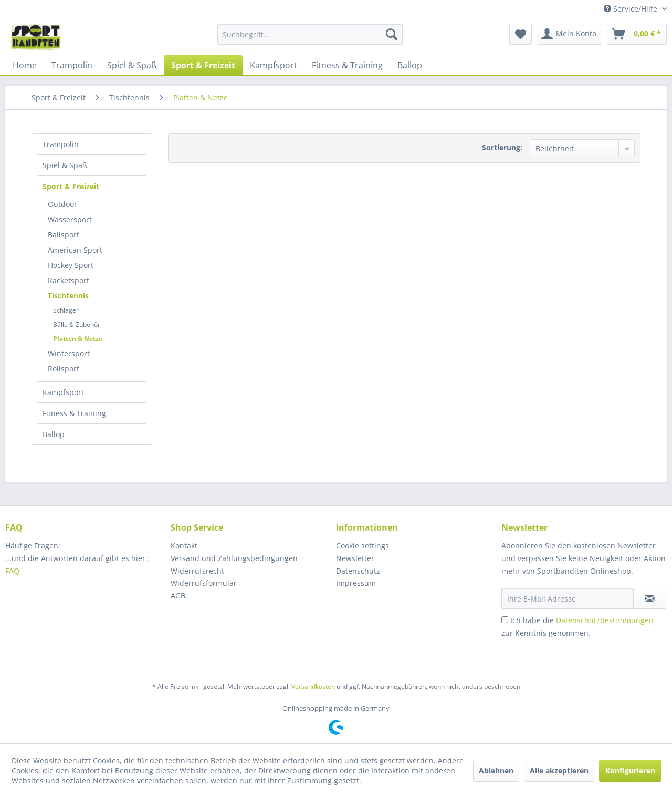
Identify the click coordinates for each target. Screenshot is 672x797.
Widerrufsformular (204, 583)
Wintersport (69, 353)
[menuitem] (310, 34)
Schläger (66, 310)
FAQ (13, 571)
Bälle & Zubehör (77, 324)
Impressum (356, 583)
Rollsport (64, 369)
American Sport (75, 250)
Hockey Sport (71, 265)
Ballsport (64, 235)
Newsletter (355, 558)
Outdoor (62, 204)
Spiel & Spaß (65, 165)
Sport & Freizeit (71, 186)
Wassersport (70, 219)
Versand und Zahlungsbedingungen (234, 558)
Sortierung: (502, 147)
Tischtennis (68, 296)
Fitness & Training (74, 413)
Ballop (54, 434)
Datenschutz (358, 571)
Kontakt (184, 546)
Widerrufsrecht (197, 571)
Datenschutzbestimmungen (605, 620)
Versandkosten (313, 686)
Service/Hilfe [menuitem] (632, 9)
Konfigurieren (630, 770)
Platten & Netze (78, 339)
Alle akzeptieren (559, 770)
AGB (178, 596)
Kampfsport (63, 392)
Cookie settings (363, 546)
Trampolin (61, 144)
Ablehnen (496, 770)
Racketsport (69, 280)
